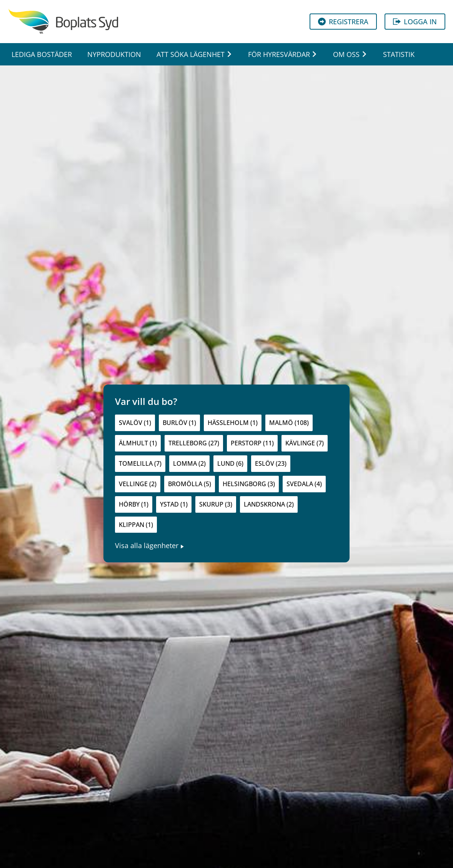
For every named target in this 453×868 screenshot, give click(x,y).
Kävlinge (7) (305, 443)
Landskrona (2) (269, 504)
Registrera (343, 22)
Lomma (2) (189, 463)
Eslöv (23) (271, 463)
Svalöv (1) (135, 423)
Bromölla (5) (190, 484)
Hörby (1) (134, 504)
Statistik (399, 54)
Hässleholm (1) (233, 423)
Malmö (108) (289, 423)
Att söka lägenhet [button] (191, 54)
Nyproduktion (114, 54)
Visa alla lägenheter (150, 545)
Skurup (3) (216, 504)
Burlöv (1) (179, 423)
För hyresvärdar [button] (279, 54)
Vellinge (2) (138, 484)
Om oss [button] (346, 54)
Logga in (415, 22)
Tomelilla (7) (140, 463)
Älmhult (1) (138, 443)
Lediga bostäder (42, 54)
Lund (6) (230, 463)
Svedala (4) (304, 484)
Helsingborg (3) (249, 484)
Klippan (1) (136, 525)
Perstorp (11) (252, 443)
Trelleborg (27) (194, 443)
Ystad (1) (174, 504)
